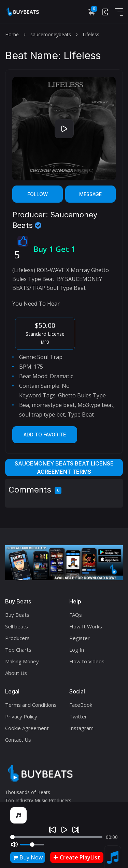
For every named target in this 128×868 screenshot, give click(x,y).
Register (80, 638)
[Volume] (32, 845)
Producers (17, 638)
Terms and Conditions (31, 705)
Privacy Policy (21, 716)
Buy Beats (17, 615)
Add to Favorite (45, 435)
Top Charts (18, 650)
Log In (77, 650)
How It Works (86, 626)
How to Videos (87, 661)
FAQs (76, 615)
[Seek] (56, 837)
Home (12, 34)
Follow (38, 194)
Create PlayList (77, 857)
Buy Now (28, 857)
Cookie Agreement (27, 728)
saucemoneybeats (51, 34)
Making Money (22, 661)
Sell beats (17, 626)
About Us (16, 673)
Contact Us (18, 740)
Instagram (81, 728)
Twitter (78, 716)
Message (90, 194)
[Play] (64, 830)
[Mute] (14, 844)
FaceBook (81, 705)
